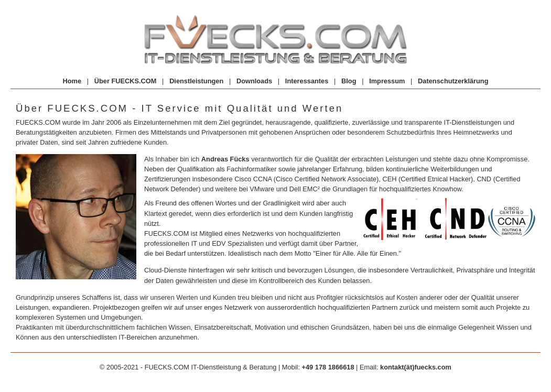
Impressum (387, 81)
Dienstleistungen (196, 81)
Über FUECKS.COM (126, 81)
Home (72, 81)
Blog (349, 81)
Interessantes (307, 81)
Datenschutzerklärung (453, 81)
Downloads (254, 81)
